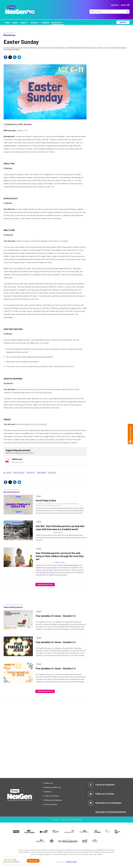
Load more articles (45, 585)
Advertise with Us (53, 787)
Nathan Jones (60, 562)
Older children (42, 473)
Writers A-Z (65, 820)
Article (39, 522)
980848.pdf (17, 459)
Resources (9, 35)
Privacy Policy (51, 804)
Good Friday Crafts (46, 500)
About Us (49, 783)
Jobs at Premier (52, 796)
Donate (48, 792)
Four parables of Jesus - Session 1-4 (56, 616)
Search (127, 12)
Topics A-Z (55, 820)
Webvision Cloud (72, 862)
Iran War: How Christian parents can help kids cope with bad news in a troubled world (60, 528)
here (30, 124)
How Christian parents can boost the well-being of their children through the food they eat (60, 556)
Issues (39, 496)
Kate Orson (59, 532)
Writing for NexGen (53, 800)
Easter (9, 473)
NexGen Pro (31, 473)
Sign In (124, 5)
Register (115, 5)
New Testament (19, 473)
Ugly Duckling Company (47, 572)
